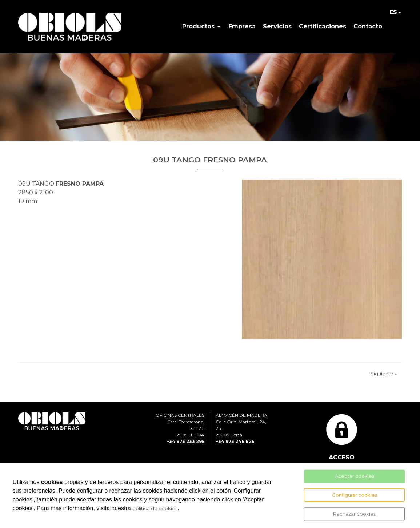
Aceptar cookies (355, 476)
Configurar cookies (355, 495)
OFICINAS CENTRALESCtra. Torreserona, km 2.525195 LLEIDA (180, 425)
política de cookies (155, 508)
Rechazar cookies (354, 514)
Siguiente (384, 374)
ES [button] (393, 12)
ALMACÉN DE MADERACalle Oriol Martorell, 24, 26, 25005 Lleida (241, 425)
